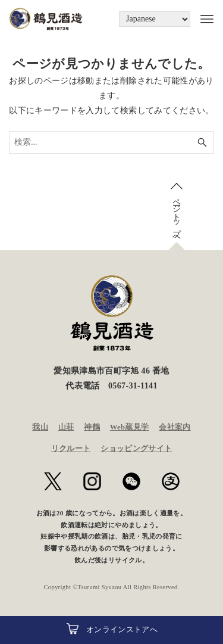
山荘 (66, 427)
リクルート (71, 449)
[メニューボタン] (202, 19)
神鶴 (92, 427)
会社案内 (175, 427)
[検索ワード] (111, 142)
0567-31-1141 (133, 386)
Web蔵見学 (130, 427)
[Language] (155, 19)
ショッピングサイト (136, 449)
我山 (40, 427)
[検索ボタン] (202, 142)
